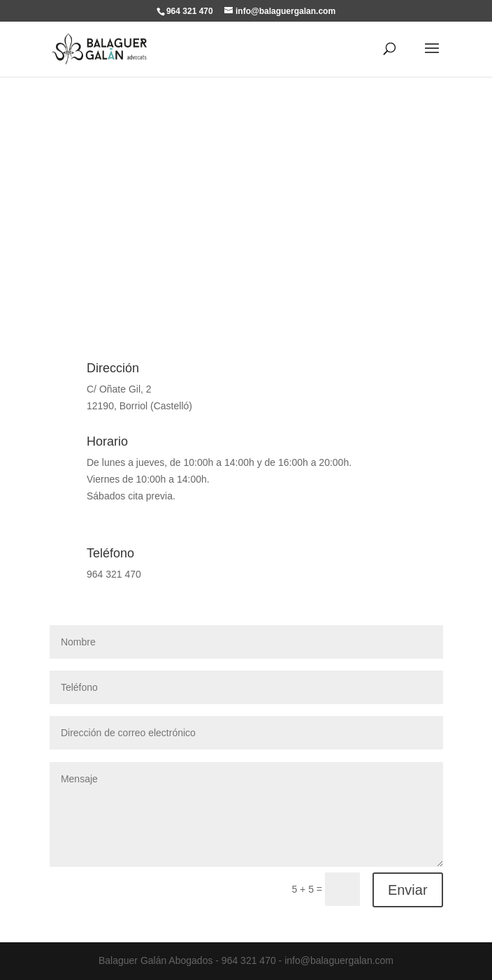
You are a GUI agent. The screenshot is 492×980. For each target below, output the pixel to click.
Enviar (408, 890)
